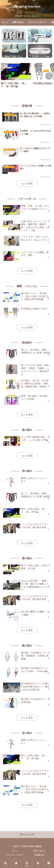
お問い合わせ (39, 851)
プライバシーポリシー (15, 857)
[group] (16, 77)
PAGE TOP (27, 835)
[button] (49, 76)
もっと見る (27, 183)
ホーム (15, 851)
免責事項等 (39, 855)
